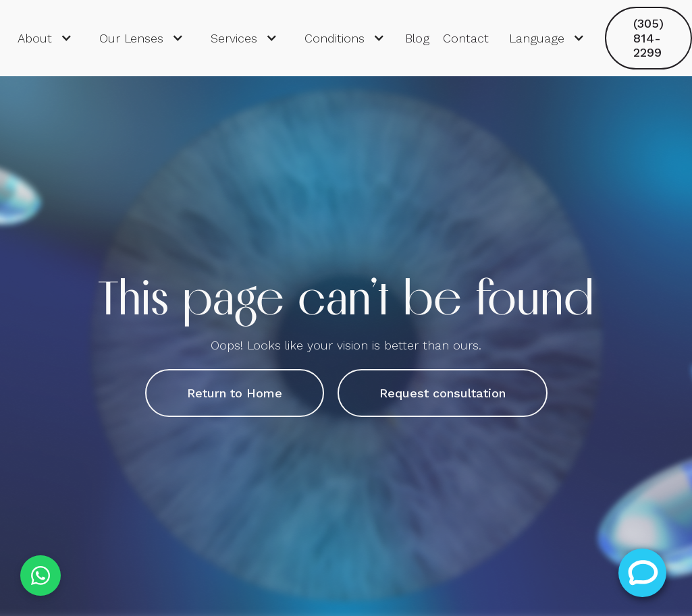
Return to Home (235, 393)
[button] (45, 38)
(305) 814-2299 (648, 38)
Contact (466, 38)
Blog (417, 38)
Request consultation (443, 393)
